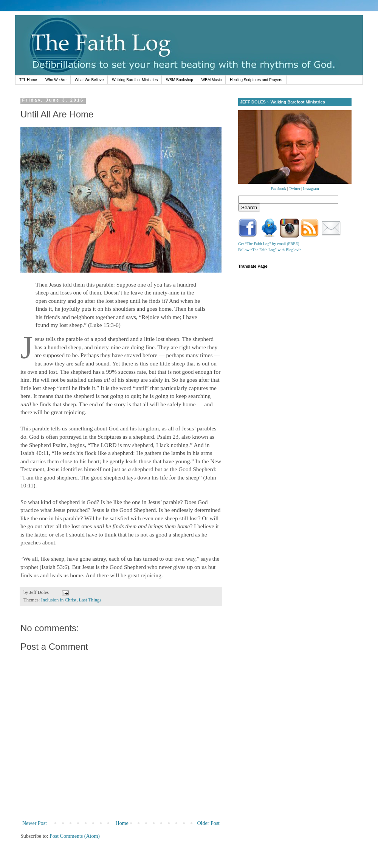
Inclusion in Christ (59, 600)
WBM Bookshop (180, 80)
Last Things (90, 600)
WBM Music (211, 80)
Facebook (278, 189)
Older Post (209, 823)
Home (122, 823)
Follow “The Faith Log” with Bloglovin (270, 250)
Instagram (311, 189)
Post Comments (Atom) (75, 836)
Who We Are (56, 80)
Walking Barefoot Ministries (135, 80)
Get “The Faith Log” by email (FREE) (269, 244)
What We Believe (89, 80)
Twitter (294, 189)
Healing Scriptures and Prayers (256, 80)
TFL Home (28, 80)
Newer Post (35, 823)
